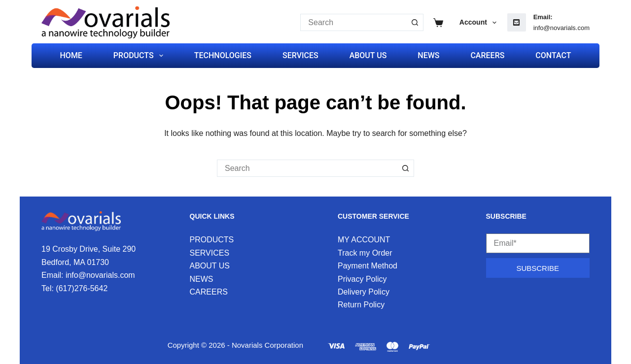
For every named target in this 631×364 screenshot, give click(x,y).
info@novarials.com (561, 28)
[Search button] (415, 22)
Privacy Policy (362, 279)
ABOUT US (368, 55)
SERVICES (300, 55)
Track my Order (365, 253)
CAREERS (487, 55)
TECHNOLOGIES (223, 55)
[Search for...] (353, 22)
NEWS (428, 55)
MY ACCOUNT (364, 240)
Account (480, 23)
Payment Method (368, 266)
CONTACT (553, 55)
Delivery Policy (364, 292)
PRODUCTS (140, 56)
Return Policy (361, 305)
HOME (71, 55)
